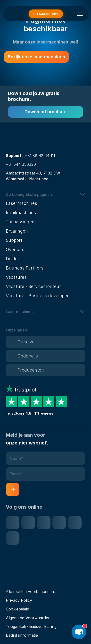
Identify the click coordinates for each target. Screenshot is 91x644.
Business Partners (25, 268)
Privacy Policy (19, 600)
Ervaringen (17, 231)
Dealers (14, 259)
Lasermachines (21, 203)
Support (14, 240)
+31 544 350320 (21, 164)
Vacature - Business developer (37, 296)
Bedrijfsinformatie (22, 635)
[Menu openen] (80, 14)
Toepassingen (20, 222)
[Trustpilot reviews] (45, 401)
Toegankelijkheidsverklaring (31, 627)
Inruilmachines (21, 213)
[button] (45, 194)
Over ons (15, 249)
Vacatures (16, 277)
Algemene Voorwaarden (28, 618)
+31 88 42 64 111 (40, 156)
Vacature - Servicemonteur (33, 286)
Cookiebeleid (17, 609)
